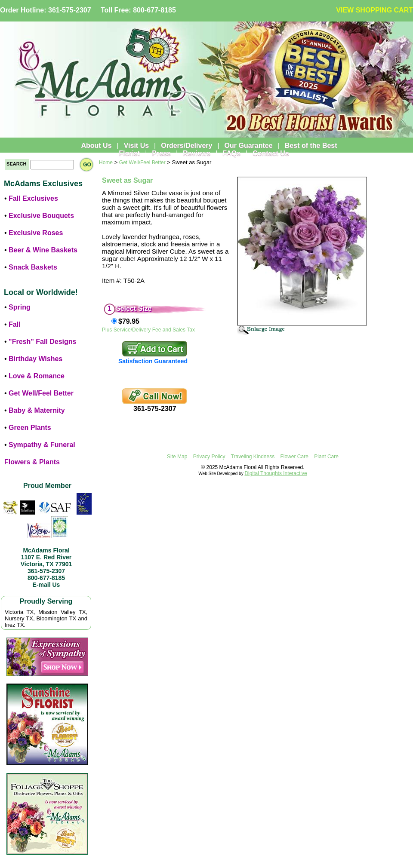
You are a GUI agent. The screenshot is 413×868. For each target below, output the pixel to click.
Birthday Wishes (35, 359)
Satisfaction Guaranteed (153, 361)
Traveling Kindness (253, 457)
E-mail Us (46, 585)
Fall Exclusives (33, 198)
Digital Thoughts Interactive (276, 473)
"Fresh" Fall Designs (42, 342)
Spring (20, 307)
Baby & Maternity (37, 410)
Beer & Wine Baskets (43, 250)
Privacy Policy (209, 457)
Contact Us (271, 153)
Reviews (197, 153)
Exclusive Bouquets (41, 216)
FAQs (231, 153)
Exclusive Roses (36, 233)
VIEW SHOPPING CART (374, 10)
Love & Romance (37, 376)
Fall (15, 324)
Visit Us (136, 146)
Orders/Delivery (186, 146)
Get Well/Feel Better (41, 393)
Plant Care (326, 457)
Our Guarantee (249, 146)
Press (161, 153)
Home (106, 163)
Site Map (177, 457)
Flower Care (294, 457)
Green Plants (30, 428)
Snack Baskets (33, 267)
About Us (96, 146)
